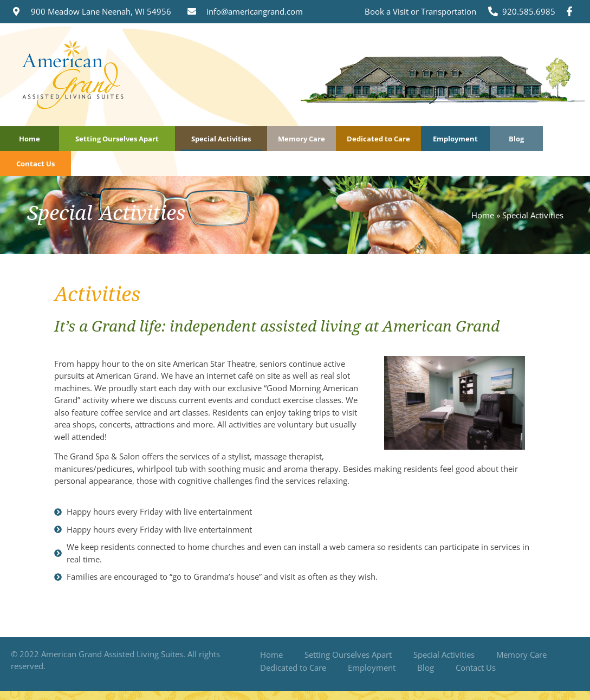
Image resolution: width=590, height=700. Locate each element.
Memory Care (302, 139)
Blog (516, 139)
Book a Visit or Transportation (420, 11)
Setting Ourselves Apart (117, 139)
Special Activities (221, 139)
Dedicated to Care (378, 139)
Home (30, 139)
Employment (455, 139)
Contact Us (35, 164)
